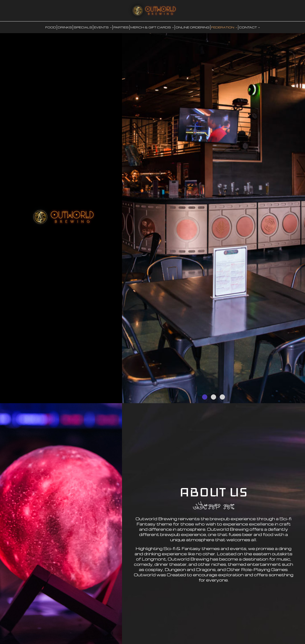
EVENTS (103, 27)
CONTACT (249, 27)
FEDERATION (224, 27)
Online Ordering (193, 27)
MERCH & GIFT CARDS (152, 27)
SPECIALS (83, 27)
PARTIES (121, 27)
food (51, 27)
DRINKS (65, 27)
